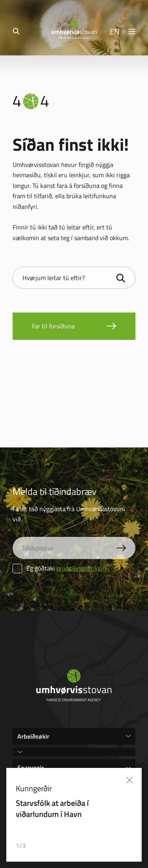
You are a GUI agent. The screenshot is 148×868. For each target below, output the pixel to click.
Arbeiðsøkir (33, 736)
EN (115, 31)
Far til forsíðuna (53, 326)
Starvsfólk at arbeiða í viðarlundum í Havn (52, 808)
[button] (109, 846)
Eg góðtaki (59, 568)
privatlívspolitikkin (81, 568)
